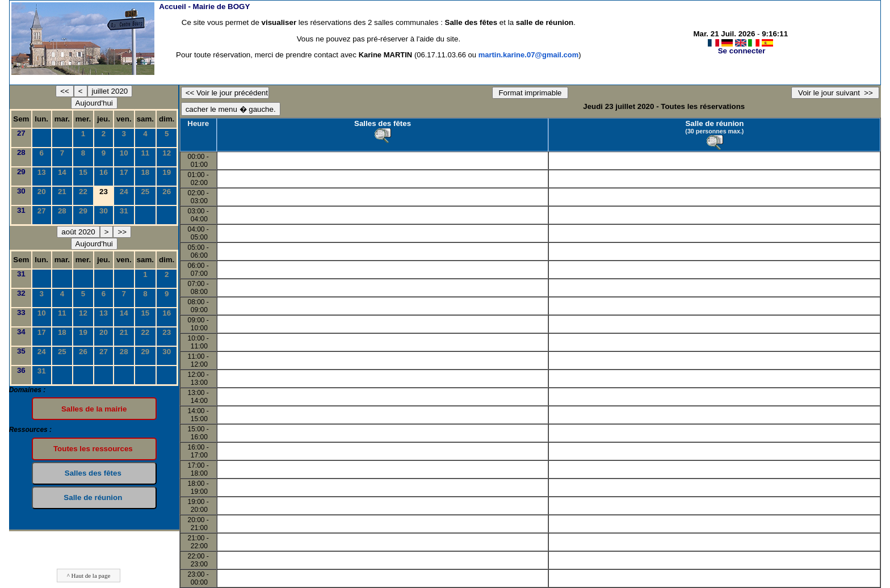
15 (83, 172)
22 (83, 192)
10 (124, 153)
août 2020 (78, 232)
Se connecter (742, 51)
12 (167, 153)
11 (145, 153)
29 (21, 172)
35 (21, 351)
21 (62, 192)
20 (42, 192)
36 (21, 370)
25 (145, 192)
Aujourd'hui (94, 103)
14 (62, 172)
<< (65, 91)
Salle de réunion (714, 123)
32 (21, 293)
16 (104, 172)
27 (21, 133)
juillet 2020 (110, 91)
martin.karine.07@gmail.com (529, 55)
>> (122, 232)
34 (21, 332)
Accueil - (204, 7)
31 (21, 210)
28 (21, 152)
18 (145, 172)
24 (124, 192)
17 (124, 172)
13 (42, 172)
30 (21, 191)
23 (167, 332)
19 (167, 172)
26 (167, 192)
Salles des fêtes (383, 123)
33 (21, 312)
